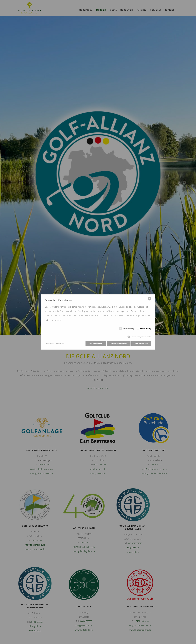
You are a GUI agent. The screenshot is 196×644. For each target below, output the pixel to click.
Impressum (61, 343)
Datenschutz (50, 343)
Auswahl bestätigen (119, 343)
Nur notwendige (96, 343)
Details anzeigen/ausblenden (141, 337)
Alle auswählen (141, 343)
